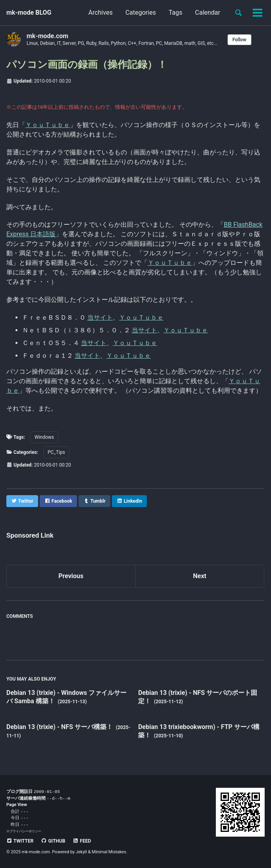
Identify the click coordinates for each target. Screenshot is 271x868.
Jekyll (81, 852)
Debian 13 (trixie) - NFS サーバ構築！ (60, 727)
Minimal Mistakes (109, 852)
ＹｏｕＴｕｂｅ (48, 125)
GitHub (53, 841)
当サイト (100, 317)
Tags (176, 13)
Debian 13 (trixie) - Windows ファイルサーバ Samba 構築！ (66, 697)
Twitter (20, 841)
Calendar (208, 13)
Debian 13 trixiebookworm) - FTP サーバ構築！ (199, 731)
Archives (101, 13)
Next (200, 576)
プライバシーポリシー (25, 831)
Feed (82, 841)
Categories (141, 13)
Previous (71, 576)
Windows (44, 437)
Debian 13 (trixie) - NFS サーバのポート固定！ (198, 697)
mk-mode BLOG (29, 13)
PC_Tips (56, 452)
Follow (239, 40)
